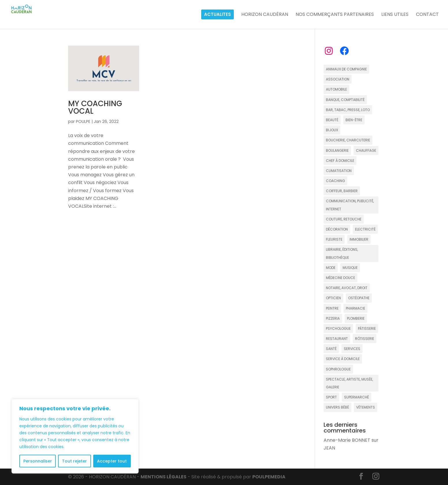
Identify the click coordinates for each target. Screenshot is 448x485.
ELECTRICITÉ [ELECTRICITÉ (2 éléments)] (365, 229)
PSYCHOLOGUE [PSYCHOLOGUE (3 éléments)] (338, 328)
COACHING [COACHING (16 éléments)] (335, 181)
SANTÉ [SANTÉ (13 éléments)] (331, 349)
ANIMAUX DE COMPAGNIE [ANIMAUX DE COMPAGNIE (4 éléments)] (346, 69)
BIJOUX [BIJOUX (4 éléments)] (332, 130)
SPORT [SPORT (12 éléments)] (331, 397)
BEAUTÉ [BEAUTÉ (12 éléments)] (332, 120)
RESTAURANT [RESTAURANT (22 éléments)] (337, 339)
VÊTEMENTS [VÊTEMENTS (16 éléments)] (366, 407)
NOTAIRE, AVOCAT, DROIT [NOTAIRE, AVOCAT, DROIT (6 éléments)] (347, 288)
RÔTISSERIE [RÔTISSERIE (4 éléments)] (365, 339)
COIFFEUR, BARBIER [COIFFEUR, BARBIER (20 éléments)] (342, 191)
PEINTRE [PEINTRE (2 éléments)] (332, 308)
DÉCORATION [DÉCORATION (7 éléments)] (337, 229)
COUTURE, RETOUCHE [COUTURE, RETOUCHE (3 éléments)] (344, 219)
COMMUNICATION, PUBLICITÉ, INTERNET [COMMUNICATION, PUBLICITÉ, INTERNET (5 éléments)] (350, 205)
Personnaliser (38, 461)
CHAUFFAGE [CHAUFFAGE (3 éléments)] (366, 150)
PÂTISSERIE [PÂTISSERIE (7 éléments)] (367, 328)
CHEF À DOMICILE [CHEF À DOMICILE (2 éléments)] (340, 161)
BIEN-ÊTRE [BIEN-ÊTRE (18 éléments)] (354, 120)
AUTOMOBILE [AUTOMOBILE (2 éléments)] (336, 89)
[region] (75, 436)
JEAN (329, 448)
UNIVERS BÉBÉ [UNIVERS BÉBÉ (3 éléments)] (337, 407)
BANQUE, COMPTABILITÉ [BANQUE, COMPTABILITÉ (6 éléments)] (345, 100)
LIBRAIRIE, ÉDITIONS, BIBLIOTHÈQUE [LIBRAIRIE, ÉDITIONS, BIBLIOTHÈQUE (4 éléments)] (342, 253)
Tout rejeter (74, 461)
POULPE (83, 121)
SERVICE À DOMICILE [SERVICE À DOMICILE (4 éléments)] (343, 359)
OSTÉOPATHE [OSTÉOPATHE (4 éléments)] (359, 298)
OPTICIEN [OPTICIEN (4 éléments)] (333, 298)
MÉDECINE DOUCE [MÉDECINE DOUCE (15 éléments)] (340, 278)
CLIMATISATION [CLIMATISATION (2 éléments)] (339, 171)
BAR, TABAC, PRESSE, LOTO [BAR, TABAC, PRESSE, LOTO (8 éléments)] (348, 110)
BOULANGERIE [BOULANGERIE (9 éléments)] (337, 150)
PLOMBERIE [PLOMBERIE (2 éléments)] (356, 318)
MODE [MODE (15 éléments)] (331, 268)
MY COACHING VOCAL (95, 107)
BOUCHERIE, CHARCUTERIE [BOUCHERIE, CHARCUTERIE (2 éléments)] (348, 140)
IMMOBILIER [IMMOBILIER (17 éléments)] (359, 239)
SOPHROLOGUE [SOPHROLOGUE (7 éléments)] (338, 369)
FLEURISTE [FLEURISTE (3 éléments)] (334, 239)
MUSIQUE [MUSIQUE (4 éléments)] (350, 268)
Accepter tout (112, 461)
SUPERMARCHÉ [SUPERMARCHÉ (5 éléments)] (356, 397)
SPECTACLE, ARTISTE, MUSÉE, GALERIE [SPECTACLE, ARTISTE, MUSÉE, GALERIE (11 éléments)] (349, 383)
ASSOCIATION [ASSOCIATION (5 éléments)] (338, 79)
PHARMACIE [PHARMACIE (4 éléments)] (355, 308)
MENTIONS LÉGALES (164, 477)
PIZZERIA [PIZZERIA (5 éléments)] (333, 318)
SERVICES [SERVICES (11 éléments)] (352, 349)
